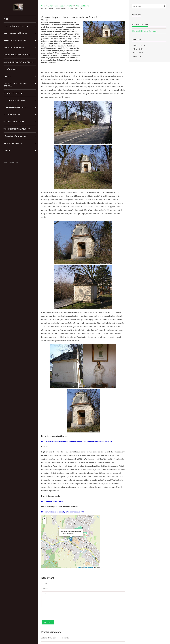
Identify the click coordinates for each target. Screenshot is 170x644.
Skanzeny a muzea (12, 115)
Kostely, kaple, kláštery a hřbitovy (16, 85)
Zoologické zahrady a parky (17, 55)
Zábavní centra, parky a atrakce (19, 62)
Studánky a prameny (13, 93)
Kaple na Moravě (82, 6)
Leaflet (79, 567)
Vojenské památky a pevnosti (17, 129)
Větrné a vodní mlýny (14, 122)
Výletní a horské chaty (14, 100)
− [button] (45, 522)
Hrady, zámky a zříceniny (15, 33)
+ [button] (45, 519)
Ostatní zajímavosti (13, 143)
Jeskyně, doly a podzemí (15, 40)
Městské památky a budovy (16, 136)
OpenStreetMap (88, 567)
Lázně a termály (11, 69)
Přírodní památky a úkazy (16, 107)
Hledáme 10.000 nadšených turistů (144, 31)
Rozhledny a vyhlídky (14, 48)
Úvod (6, 19)
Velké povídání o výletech (16, 26)
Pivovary (8, 76)
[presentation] (59, 614)
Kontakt (7, 150)
